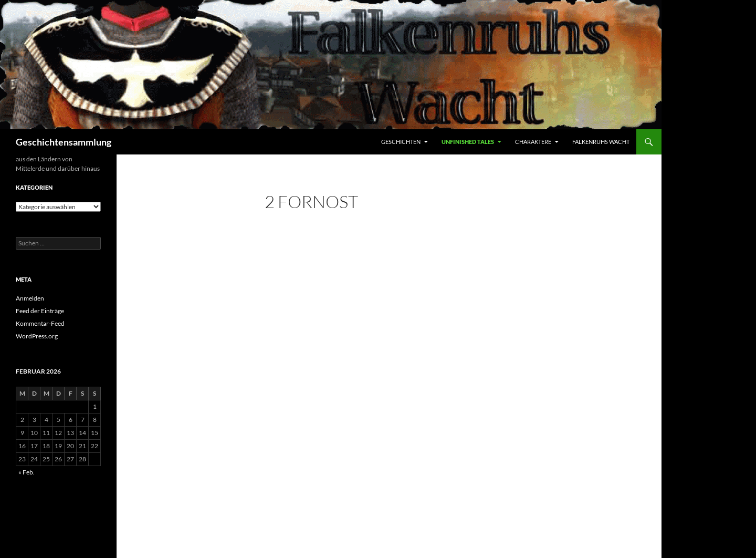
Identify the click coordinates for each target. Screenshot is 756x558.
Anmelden (30, 298)
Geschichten (401, 142)
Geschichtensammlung (64, 142)
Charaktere (533, 142)
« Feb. (27, 472)
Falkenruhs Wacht (601, 142)
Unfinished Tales (468, 142)
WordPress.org (37, 336)
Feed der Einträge (40, 311)
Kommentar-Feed (40, 323)
